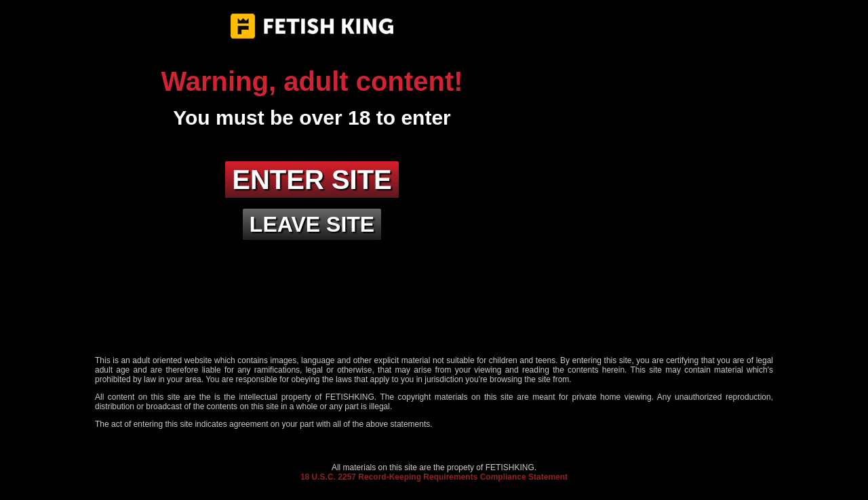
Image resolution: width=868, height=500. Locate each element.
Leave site (312, 224)
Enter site (312, 180)
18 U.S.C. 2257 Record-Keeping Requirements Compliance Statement (434, 477)
